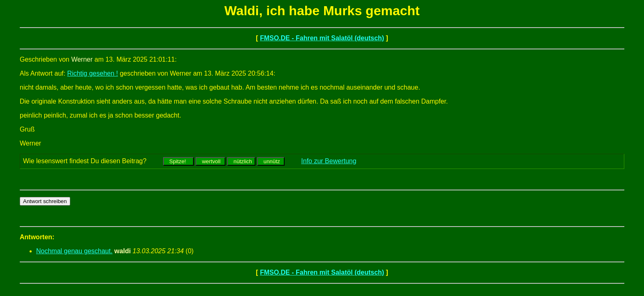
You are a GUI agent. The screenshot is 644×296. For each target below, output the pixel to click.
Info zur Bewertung (329, 161)
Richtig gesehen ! (93, 73)
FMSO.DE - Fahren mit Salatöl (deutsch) (322, 38)
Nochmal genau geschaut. (74, 251)
